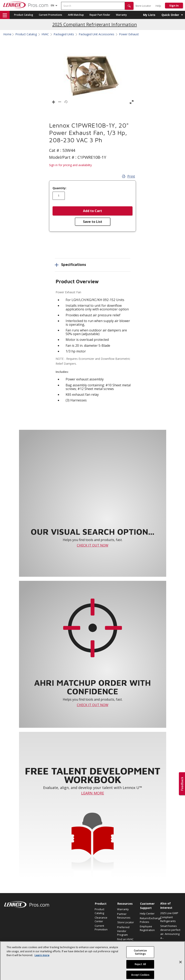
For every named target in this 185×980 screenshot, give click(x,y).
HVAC (45, 34)
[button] (129, 6)
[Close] (181, 969)
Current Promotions (50, 15)
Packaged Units (64, 34)
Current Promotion (101, 928)
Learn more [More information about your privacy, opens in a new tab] (42, 962)
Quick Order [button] (170, 15)
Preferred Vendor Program (123, 931)
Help (158, 6)
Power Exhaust (129, 34)
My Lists (149, 15)
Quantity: (59, 188)
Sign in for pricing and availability (70, 165)
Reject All (140, 971)
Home (7, 34)
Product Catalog (24, 15)
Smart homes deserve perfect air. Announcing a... (170, 932)
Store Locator (143, 6)
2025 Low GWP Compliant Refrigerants (169, 917)
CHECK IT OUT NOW (93, 545)
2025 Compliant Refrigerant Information (95, 24)
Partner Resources (124, 916)
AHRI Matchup (76, 15)
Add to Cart (92, 211)
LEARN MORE (93, 793)
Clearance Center (101, 919)
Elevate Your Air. (170, 943)
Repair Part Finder (100, 15)
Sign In (174, 6)
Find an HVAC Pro (125, 941)
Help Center (147, 913)
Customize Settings (140, 959)
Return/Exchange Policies (149, 920)
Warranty (121, 15)
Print (128, 176)
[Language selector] (52, 5)
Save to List (93, 222)
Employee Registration (147, 928)
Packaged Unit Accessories (96, 34)
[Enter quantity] (59, 196)
